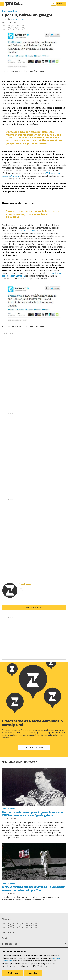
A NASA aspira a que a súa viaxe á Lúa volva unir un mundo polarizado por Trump (33, 888)
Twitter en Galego (28, 231)
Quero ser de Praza (34, 747)
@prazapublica (18, 19)
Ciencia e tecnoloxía (9, 11)
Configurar (13, 973)
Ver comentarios (34, 607)
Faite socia (61, 3)
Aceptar (33, 973)
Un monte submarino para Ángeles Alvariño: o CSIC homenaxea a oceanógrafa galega (32, 814)
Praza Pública (7, 19)
